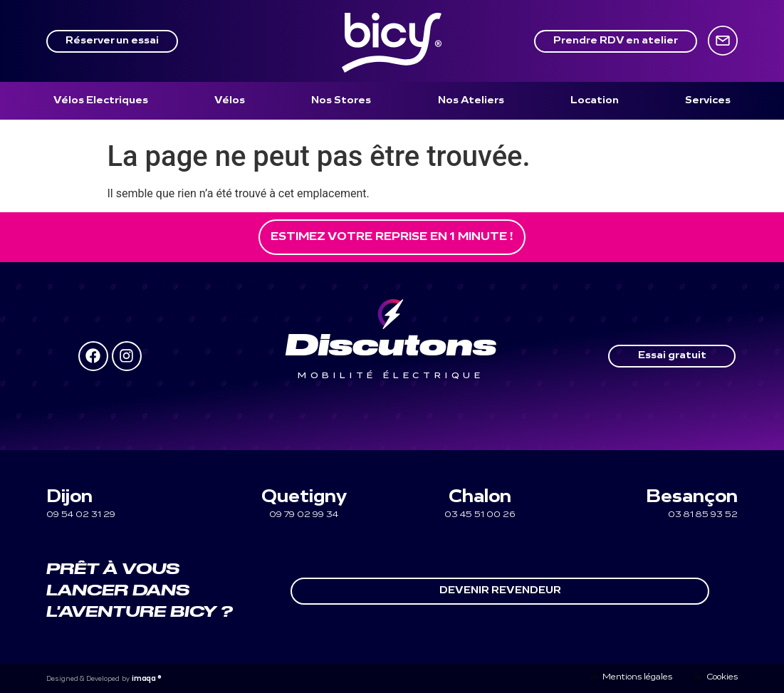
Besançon (692, 497)
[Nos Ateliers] (471, 101)
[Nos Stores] (341, 101)
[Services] (708, 101)
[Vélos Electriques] (101, 101)
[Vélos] (230, 101)
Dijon (69, 497)
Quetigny (304, 497)
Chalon (480, 497)
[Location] (595, 101)
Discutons (391, 347)
